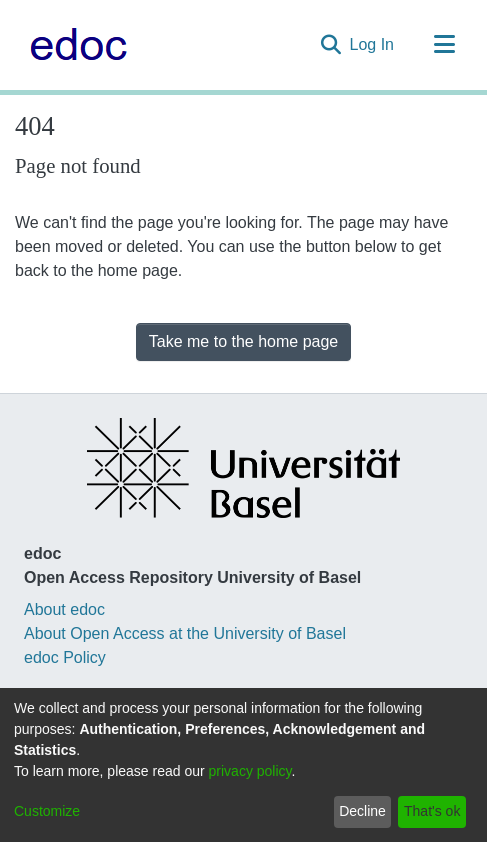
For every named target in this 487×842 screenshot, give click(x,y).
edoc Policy (65, 657)
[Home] (73, 45)
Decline (362, 811)
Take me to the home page (243, 341)
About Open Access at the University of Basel (185, 633)
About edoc (64, 609)
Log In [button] (373, 44)
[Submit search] (331, 45)
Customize (47, 811)
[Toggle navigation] (444, 45)
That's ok (432, 811)
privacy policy (250, 771)
